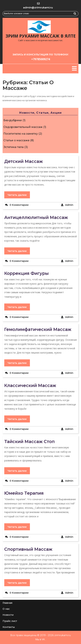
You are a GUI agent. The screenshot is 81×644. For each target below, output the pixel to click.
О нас (6, 609)
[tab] (74, 68)
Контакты (9, 627)
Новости (8, 615)
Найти (76, 14)
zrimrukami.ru (62, 635)
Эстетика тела (13, 147)
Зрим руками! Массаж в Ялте (41, 36)
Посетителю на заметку (21, 134)
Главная (7, 603)
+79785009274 (41, 59)
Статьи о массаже (16, 140)
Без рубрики (13, 120)
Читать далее (17, 195)
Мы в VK (40, 639)
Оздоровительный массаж (23, 127)
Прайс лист (10, 621)
